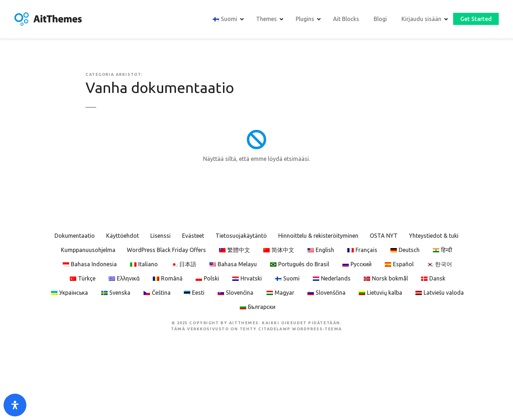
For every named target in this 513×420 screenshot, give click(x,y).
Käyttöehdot (123, 236)
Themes (266, 19)
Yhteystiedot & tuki (434, 236)
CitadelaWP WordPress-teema (300, 329)
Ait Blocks (346, 19)
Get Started (476, 19)
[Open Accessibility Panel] (15, 405)
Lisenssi (160, 236)
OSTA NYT (384, 236)
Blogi (380, 19)
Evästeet (193, 236)
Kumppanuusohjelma (88, 250)
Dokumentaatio (75, 236)
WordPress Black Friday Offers (166, 250)
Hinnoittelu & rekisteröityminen (318, 236)
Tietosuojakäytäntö (241, 236)
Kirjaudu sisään (421, 19)
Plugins (305, 19)
